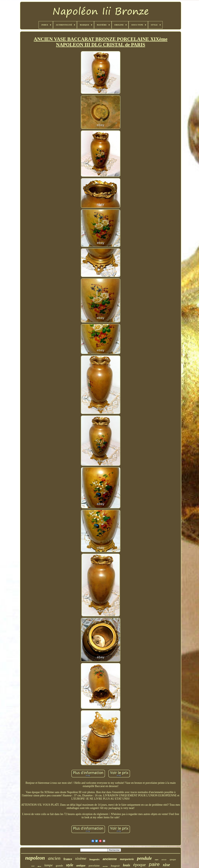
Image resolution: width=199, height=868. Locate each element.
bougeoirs (94, 859)
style (70, 865)
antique (81, 865)
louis (127, 865)
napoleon (35, 858)
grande (59, 866)
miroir (164, 860)
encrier (105, 866)
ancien (54, 858)
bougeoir (115, 866)
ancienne (110, 859)
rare (157, 860)
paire (154, 864)
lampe (49, 865)
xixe (166, 865)
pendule (144, 858)
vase (33, 866)
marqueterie (127, 859)
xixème (81, 858)
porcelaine (94, 866)
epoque (173, 860)
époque (140, 865)
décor (39, 866)
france (68, 859)
